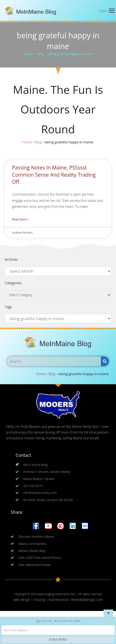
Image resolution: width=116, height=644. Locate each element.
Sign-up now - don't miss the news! (58, 621)
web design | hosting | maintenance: (42, 600)
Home (27, 143)
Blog (38, 143)
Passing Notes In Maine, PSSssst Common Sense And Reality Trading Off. (54, 175)
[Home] (28, 54)
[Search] (105, 361)
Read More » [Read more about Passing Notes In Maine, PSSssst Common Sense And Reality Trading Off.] (20, 219)
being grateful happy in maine (70, 54)
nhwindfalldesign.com (86, 600)
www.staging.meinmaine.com (57, 594)
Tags (8, 307)
